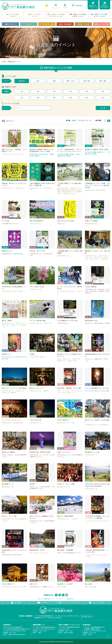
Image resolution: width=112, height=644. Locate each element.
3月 (54, 91)
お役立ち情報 (16, 603)
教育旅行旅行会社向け (105, 5)
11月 (87, 98)
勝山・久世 (70, 81)
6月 (103, 91)
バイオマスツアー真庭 (96, 603)
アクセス (65, 6)
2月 (38, 91)
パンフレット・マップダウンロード (69, 603)
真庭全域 (22, 81)
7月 (22, 98)
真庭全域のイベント (14, 61)
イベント (47, 6)
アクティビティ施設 (47, 24)
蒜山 (38, 81)
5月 (87, 91)
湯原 (54, 81)
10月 (70, 98)
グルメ (29, 24)
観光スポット (10, 24)
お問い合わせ (70, 599)
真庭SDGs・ (93, 5)
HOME (4, 61)
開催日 (74, 120)
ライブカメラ (43, 603)
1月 (22, 91)
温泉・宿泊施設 (65, 24)
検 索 (103, 108)
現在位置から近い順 (85, 120)
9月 (54, 98)
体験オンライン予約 (102, 24)
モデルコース (56, 6)
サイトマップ (60, 599)
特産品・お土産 (83, 24)
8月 (38, 98)
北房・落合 (87, 81)
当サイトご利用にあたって (45, 599)
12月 (103, 98)
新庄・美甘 (103, 81)
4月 (70, 91)
